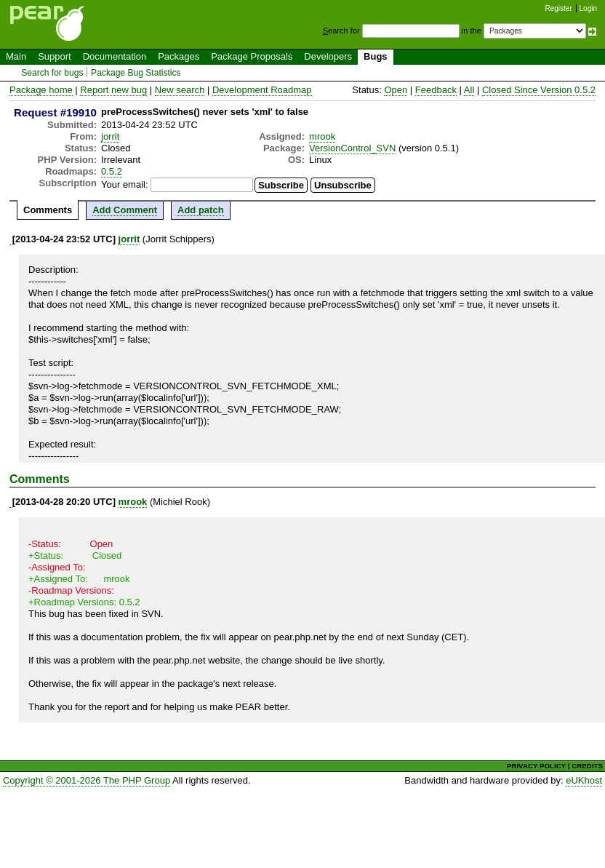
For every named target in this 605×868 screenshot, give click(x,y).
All (469, 90)
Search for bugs (52, 73)
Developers (328, 56)
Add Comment (125, 210)
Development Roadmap (262, 90)
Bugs (376, 56)
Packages (179, 56)
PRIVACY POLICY (536, 766)
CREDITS (587, 766)
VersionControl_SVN (352, 148)
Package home (41, 90)
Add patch (201, 210)
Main (16, 56)
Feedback (436, 90)
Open (396, 90)
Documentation (115, 56)
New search (180, 90)
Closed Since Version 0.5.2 (539, 90)
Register (559, 8)
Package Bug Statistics (136, 73)
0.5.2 (112, 171)
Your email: (125, 184)
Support (55, 56)
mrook (322, 136)
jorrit (110, 136)
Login (588, 8)
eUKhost (584, 780)
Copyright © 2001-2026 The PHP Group (87, 780)
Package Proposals (252, 56)
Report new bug (113, 90)
